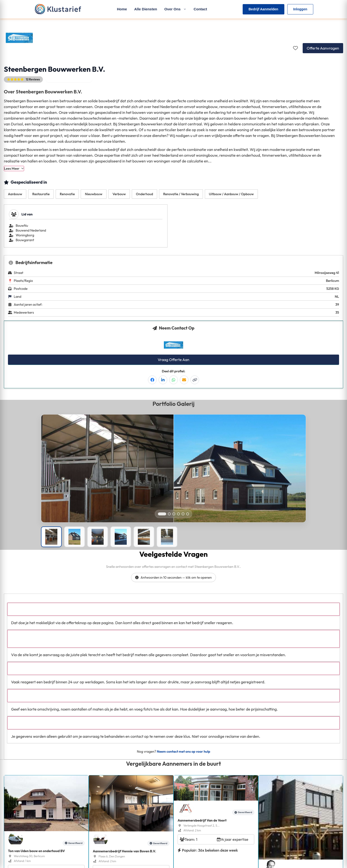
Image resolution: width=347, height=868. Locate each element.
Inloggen (300, 9)
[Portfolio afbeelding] (51, 537)
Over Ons (175, 9)
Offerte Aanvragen (323, 48)
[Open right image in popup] (240, 482)
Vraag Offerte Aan (173, 360)
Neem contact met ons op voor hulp (184, 751)
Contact (200, 9)
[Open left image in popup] (107, 482)
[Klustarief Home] (58, 9)
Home (122, 9)
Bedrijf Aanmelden (264, 9)
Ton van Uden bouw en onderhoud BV (36, 851)
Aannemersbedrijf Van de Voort (202, 820)
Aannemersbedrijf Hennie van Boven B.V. (124, 851)
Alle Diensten (146, 9)
